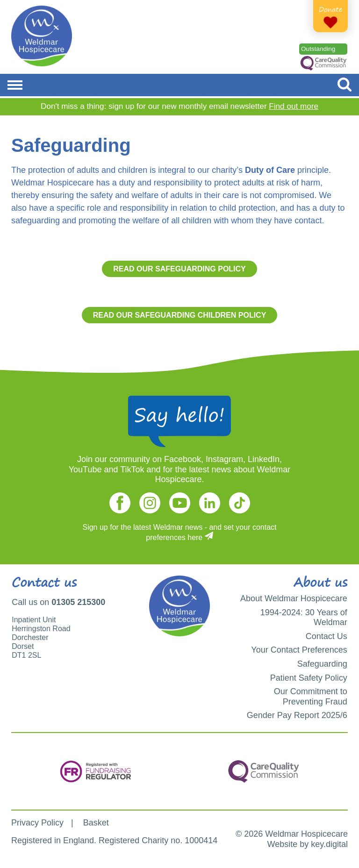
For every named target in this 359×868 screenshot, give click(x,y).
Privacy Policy (37, 823)
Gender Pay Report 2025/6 (297, 715)
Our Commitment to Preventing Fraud (311, 697)
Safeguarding (322, 664)
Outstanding (318, 49)
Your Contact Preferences (299, 650)
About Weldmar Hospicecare (294, 598)
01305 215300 (78, 602)
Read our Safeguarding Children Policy (180, 315)
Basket (96, 823)
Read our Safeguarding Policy (179, 269)
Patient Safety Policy (309, 678)
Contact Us (327, 636)
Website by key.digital (308, 844)
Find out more (294, 106)
